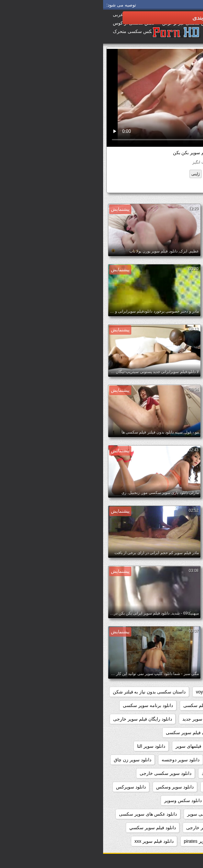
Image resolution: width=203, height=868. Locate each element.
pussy (150, 692)
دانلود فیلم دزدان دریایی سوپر (165, 841)
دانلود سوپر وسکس (72, 787)
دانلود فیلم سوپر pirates (104, 841)
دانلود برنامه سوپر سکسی (45, 705)
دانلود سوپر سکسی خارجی (62, 773)
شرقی (127, 174)
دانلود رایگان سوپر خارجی (168, 719)
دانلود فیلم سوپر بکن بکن (155, 186)
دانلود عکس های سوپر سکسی (45, 814)
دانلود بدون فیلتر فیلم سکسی (108, 705)
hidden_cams (180, 692)
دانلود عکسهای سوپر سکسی (166, 828)
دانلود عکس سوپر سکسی (168, 814)
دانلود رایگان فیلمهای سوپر (98, 746)
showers (125, 692)
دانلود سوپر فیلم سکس (123, 787)
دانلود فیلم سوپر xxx (51, 841)
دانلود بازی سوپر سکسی (170, 705)
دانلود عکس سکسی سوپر (109, 814)
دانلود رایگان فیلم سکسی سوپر (163, 746)
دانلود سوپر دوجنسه (77, 760)
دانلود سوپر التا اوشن (173, 760)
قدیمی (109, 174)
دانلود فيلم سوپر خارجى (106, 828)
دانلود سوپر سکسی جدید (122, 773)
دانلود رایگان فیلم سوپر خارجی (39, 719)
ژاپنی (92, 174)
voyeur (100, 692)
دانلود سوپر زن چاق (29, 760)
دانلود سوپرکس (28, 787)
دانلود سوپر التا (48, 746)
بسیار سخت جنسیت (156, 174)
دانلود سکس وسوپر (80, 800)
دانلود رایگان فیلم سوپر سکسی (93, 733)
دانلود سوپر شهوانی (174, 787)
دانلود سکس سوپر (175, 800)
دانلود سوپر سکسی (174, 773)
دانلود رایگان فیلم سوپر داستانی (163, 733)
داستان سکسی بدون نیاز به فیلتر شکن (46, 692)
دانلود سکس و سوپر (128, 800)
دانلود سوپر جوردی (125, 760)
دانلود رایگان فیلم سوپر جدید (106, 719)
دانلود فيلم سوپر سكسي (49, 828)
